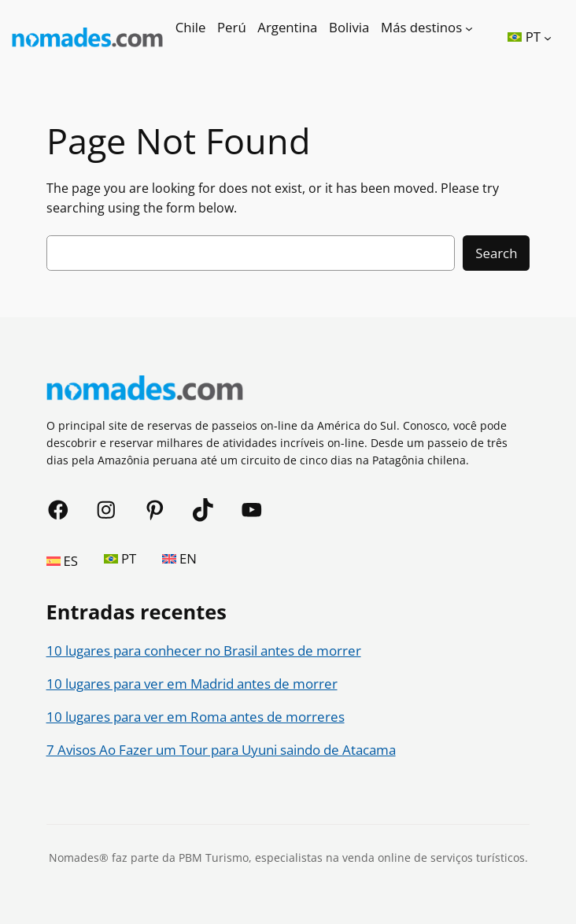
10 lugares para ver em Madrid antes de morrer (192, 684)
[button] (530, 37)
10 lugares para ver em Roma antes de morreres (196, 717)
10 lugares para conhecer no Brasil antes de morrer (204, 650)
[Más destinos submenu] (469, 28)
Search (496, 253)
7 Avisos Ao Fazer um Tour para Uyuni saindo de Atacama (221, 750)
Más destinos (421, 27)
